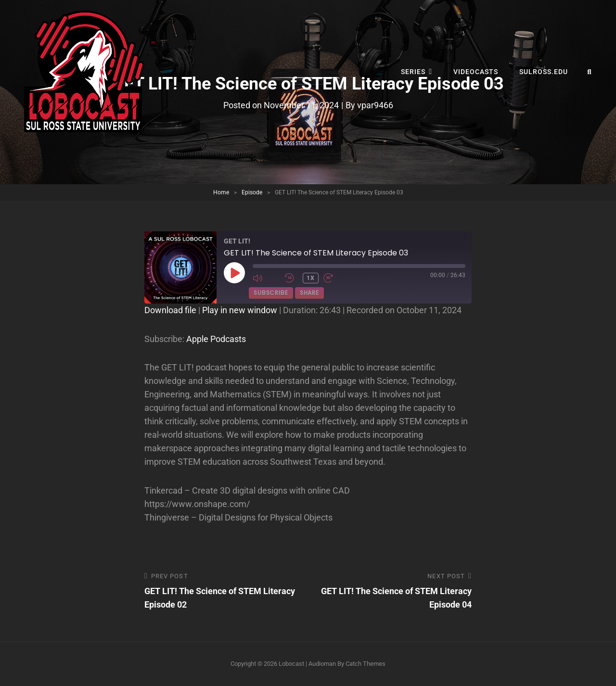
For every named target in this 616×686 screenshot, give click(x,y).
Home (221, 192)
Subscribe (271, 293)
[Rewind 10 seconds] (291, 278)
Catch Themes (366, 664)
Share (309, 293)
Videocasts (476, 72)
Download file (170, 310)
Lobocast (291, 664)
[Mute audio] (266, 278)
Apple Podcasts (216, 339)
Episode (252, 192)
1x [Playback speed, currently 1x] (311, 278)
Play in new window (240, 310)
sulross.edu (544, 72)
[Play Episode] (234, 273)
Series (413, 72)
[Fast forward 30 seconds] (337, 278)
